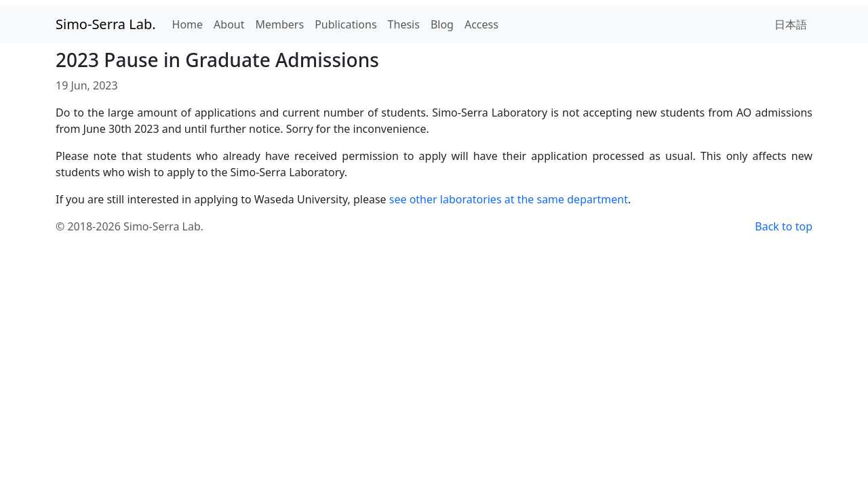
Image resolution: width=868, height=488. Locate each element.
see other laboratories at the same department (509, 199)
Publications (346, 24)
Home (188, 24)
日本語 (791, 24)
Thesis (404, 24)
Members (280, 24)
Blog (442, 24)
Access (481, 24)
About (229, 24)
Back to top (784, 226)
